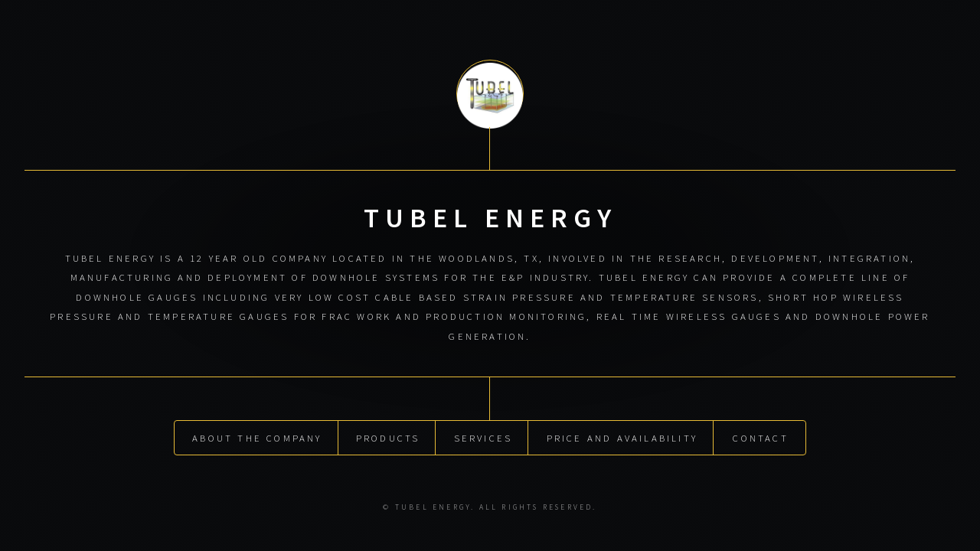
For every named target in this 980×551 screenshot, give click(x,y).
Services (483, 435)
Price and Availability (622, 435)
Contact (760, 435)
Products (388, 435)
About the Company (257, 435)
